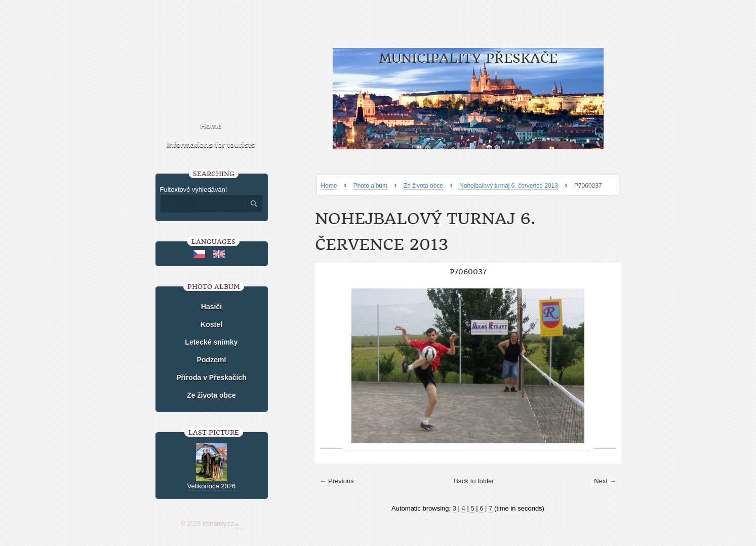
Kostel (211, 324)
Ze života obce (423, 186)
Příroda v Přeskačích (211, 377)
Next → (605, 481)
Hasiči (211, 307)
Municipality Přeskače (468, 58)
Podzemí (212, 360)
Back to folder (474, 481)
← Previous (337, 481)
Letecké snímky (211, 342)
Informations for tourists (211, 144)
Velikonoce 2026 (211, 486)
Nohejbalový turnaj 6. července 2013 (509, 186)
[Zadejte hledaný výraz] (203, 204)
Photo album (370, 186)
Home (329, 186)
